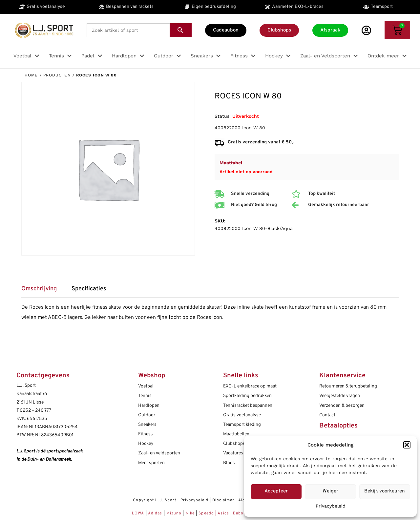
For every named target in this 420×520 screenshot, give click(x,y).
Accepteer (276, 491)
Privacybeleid (331, 506)
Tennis (145, 396)
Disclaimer (223, 500)
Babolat (241, 513)
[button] (407, 445)
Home (31, 75)
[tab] (42, 291)
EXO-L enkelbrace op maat (250, 386)
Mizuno (175, 513)
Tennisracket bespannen (248, 406)
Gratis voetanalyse (242, 415)
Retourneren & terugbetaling (348, 386)
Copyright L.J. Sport (155, 500)
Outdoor (147, 415)
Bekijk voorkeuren (385, 491)
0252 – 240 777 (35, 411)
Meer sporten (151, 463)
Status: (223, 116)
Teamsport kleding (242, 425)
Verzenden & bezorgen (342, 406)
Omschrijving (39, 289)
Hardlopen (149, 406)
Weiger (330, 491)
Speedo (206, 513)
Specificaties (89, 289)
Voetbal (146, 386)
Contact (327, 415)
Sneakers (147, 425)
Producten (57, 75)
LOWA (139, 513)
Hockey (146, 444)
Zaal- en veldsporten (159, 453)
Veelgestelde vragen (340, 396)
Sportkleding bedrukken (247, 396)
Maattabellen (236, 434)
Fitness (146, 434)
